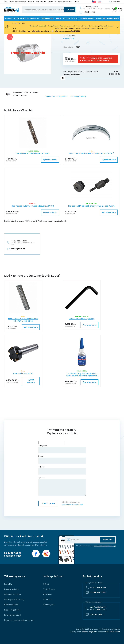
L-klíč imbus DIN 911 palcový (82, 319)
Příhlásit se (116, 2)
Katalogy (31, 2)
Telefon (62, 470)
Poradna (43, 2)
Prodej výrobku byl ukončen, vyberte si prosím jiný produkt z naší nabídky (96, 59)
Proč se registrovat (12, 610)
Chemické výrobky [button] (47, 18)
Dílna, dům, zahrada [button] (70, 18)
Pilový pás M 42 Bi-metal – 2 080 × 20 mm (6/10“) (91, 153)
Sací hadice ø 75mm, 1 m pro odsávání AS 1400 (33, 206)
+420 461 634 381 (98, 610)
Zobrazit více (68, 38)
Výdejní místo (49, 589)
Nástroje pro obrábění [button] (87, 18)
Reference (48, 600)
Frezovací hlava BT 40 (23, 373)
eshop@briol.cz (89, 12)
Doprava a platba (21, 2)
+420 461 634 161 (98, 607)
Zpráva (62, 486)
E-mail (62, 460)
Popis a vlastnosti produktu (56, 96)
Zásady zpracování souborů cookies (19, 620)
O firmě (11, 2)
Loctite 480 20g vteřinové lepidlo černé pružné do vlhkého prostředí (82, 375)
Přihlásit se (107, 540)
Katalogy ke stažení (12, 615)
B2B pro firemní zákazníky (63, 2)
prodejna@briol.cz (98, 592)
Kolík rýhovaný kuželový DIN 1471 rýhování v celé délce (23, 320)
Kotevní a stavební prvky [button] (30, 18)
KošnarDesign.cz (89, 632)
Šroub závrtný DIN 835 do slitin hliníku (33, 153)
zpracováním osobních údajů (72, 505)
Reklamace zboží (11, 605)
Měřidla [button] (99, 18)
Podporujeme (49, 605)
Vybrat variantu (50, 160)
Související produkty (78, 96)
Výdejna (50, 2)
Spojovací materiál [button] (12, 18)
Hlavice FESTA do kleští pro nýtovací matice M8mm (91, 206)
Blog (37, 2)
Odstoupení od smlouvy (14, 600)
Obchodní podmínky (13, 594)
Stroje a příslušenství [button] (111, 18)
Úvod (6, 2)
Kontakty (8, 584)
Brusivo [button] (58, 18)
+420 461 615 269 (98, 588)
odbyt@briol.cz (97, 614)
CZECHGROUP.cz (113, 632)
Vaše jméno (62, 449)
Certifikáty (48, 594)
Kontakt (76, 2)
